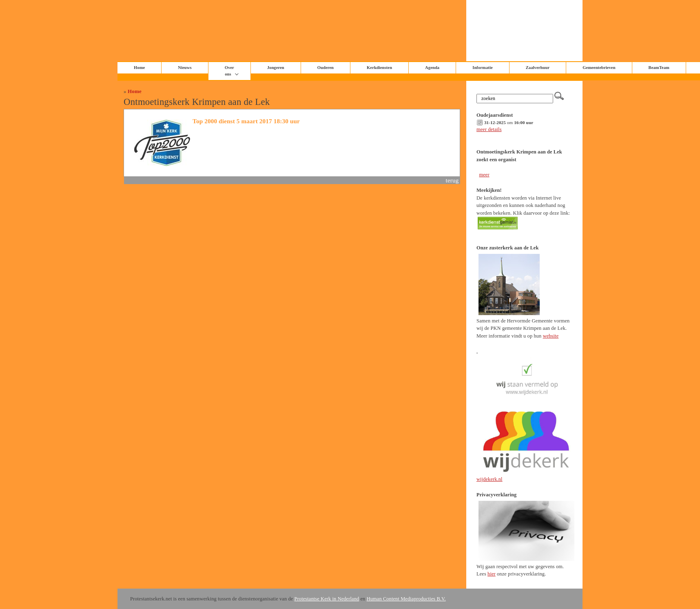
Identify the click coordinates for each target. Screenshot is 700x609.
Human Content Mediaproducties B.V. (406, 599)
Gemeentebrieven (599, 68)
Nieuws (185, 68)
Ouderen (326, 68)
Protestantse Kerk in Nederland (327, 599)
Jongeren (276, 68)
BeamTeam (659, 68)
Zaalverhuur (538, 68)
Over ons (229, 71)
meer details (489, 129)
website (551, 336)
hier (492, 574)
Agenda (432, 68)
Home (135, 91)
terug (452, 180)
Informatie (483, 68)
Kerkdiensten (379, 68)
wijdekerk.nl (490, 479)
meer (484, 175)
